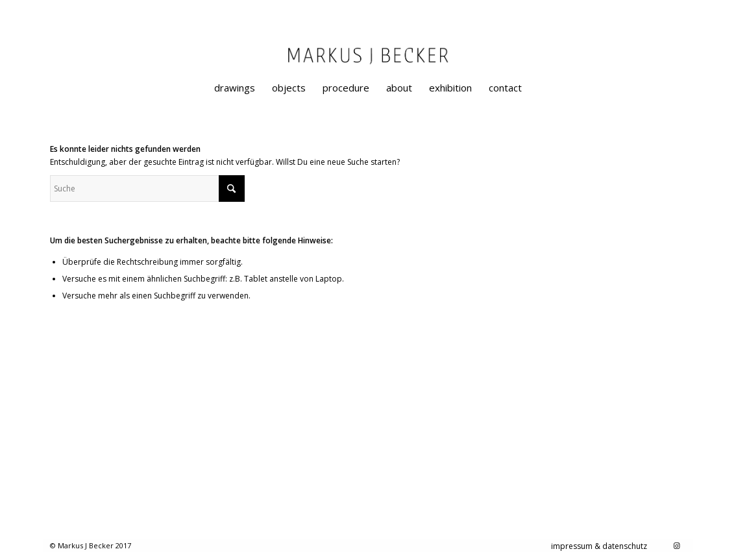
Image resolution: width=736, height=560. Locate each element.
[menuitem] (235, 88)
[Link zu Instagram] (676, 546)
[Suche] (147, 189)
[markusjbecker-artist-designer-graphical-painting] (368, 68)
